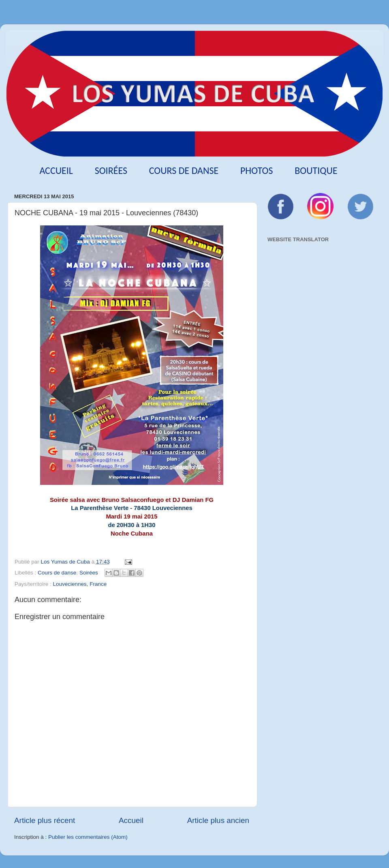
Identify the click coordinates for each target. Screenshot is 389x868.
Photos (257, 170)
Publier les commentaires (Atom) (88, 837)
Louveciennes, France (80, 584)
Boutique (316, 170)
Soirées (111, 170)
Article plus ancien (218, 820)
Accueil (56, 170)
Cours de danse (184, 170)
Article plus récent (45, 820)
